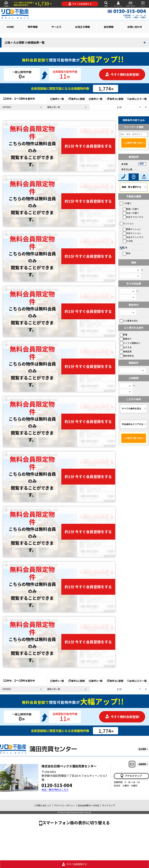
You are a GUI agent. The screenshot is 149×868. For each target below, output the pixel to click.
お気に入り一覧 (137, 99)
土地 (124, 247)
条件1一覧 (57, 99)
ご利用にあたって (43, 805)
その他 (128, 241)
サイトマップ (108, 805)
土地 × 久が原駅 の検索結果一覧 (25, 43)
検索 (106, 4)
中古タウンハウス (133, 237)
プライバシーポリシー (65, 805)
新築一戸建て (131, 209)
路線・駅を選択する (131, 187)
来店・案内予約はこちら (55, 790)
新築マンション (132, 229)
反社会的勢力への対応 (89, 805)
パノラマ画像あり (130, 343)
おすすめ (126, 347)
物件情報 (33, 27)
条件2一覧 (96, 99)
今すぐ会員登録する (80, 4)
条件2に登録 (115, 99)
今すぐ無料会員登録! (122, 74)
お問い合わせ (131, 4)
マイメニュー (118, 4)
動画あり (126, 339)
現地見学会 (127, 356)
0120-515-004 (57, 785)
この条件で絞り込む (133, 143)
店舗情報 (142, 764)
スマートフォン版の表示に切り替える (76, 823)
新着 (124, 335)
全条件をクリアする (133, 424)
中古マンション (132, 233)
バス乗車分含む (129, 321)
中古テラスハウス (133, 217)
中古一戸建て (131, 213)
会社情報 (109, 27)
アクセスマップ (131, 776)
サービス (56, 27)
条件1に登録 (76, 99)
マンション (127, 223)
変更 (142, 164)
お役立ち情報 (82, 27)
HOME (6, 4)
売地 (127, 253)
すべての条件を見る (131, 409)
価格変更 (126, 351)
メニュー (143, 4)
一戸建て (126, 203)
